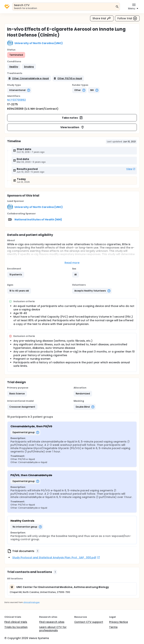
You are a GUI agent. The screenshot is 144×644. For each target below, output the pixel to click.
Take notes (72, 118)
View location (72, 127)
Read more (72, 263)
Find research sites (52, 622)
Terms (113, 627)
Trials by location (16, 627)
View (131, 169)
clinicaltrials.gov (31, 602)
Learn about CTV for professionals (53, 629)
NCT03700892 (17, 100)
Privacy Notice (119, 622)
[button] (14, 67)
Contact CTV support (89, 622)
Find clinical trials (16, 622)
